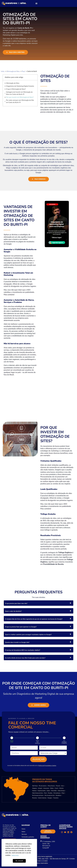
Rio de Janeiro (43, 786)
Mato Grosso (61, 791)
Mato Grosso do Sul (37, 793)
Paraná (58, 786)
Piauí (63, 793)
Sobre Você (12, 741)
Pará (45, 793)
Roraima (35, 798)
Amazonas (46, 788)
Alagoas (34, 788)
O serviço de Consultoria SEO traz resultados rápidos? (23, 650)
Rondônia (58, 795)
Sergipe (50, 798)
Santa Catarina (42, 798)
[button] (36, 3)
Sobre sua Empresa (37, 742)
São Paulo (35, 786)
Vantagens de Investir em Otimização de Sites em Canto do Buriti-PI (19, 93)
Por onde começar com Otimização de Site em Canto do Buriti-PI (20, 101)
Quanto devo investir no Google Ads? (17, 642)
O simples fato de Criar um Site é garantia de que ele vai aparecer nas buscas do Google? (34, 619)
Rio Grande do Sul (50, 795)
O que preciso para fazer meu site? (16, 603)
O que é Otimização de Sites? (16, 89)
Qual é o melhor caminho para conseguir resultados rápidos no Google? (28, 635)
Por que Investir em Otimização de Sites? (20, 97)
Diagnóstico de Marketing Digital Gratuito (20, 86)
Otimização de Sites (13, 83)
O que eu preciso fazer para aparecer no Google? (21, 627)
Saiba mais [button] (15, 855)
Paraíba (50, 793)
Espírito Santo (42, 791)
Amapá (40, 788)
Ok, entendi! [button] (19, 861)
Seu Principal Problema (64, 742)
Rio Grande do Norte (38, 795)
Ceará (56, 788)
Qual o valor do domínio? (13, 611)
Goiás (48, 791)
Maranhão (54, 791)
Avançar (38, 759)
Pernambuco (57, 793)
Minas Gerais (51, 786)
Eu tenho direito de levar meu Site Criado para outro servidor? (25, 658)
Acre (62, 786)
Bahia (52, 788)
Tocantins (56, 798)
